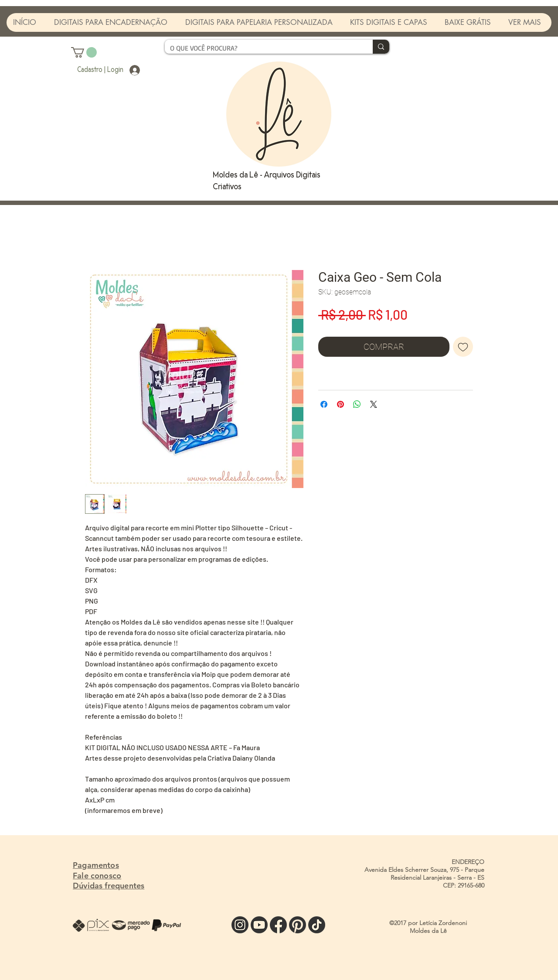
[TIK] (317, 925)
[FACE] (278, 925)
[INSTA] (240, 925)
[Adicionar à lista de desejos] (463, 347)
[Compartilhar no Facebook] (324, 404)
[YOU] (259, 925)
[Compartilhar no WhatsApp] (357, 404)
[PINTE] (298, 925)
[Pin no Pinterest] (340, 404)
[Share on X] (374, 404)
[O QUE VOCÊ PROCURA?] (262, 48)
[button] (84, 52)
